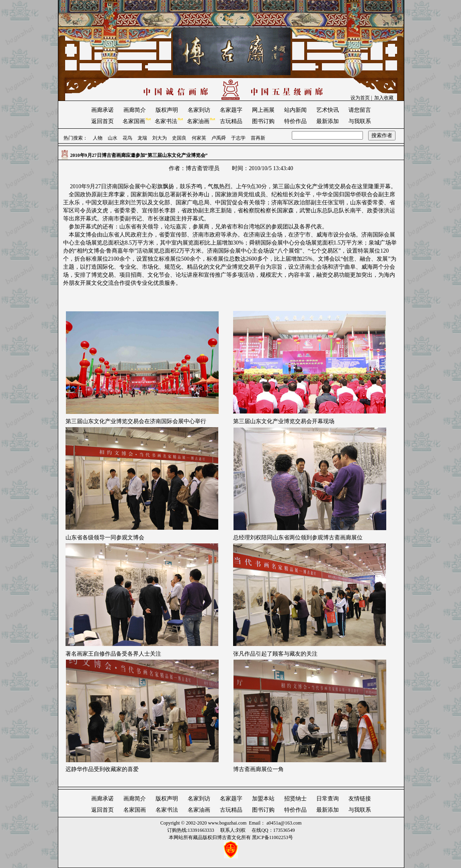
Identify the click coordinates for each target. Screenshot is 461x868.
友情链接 (360, 799)
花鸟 (127, 138)
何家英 (199, 138)
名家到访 (199, 110)
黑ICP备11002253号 (273, 837)
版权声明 (167, 110)
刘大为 (160, 138)
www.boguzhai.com (227, 823)
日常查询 (328, 799)
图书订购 (263, 121)
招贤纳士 (295, 799)
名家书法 (166, 121)
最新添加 (328, 121)
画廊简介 (135, 110)
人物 (98, 138)
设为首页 (360, 98)
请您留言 (360, 110)
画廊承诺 (102, 110)
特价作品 (295, 121)
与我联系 (360, 121)
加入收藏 (384, 98)
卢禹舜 (219, 138)
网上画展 (263, 110)
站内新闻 (295, 110)
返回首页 (102, 121)
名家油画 (198, 121)
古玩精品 (231, 121)
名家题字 (231, 110)
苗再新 (258, 138)
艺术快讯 (328, 110)
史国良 (179, 138)
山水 (113, 138)
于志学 (238, 138)
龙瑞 (142, 138)
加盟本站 (263, 799)
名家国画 (134, 121)
